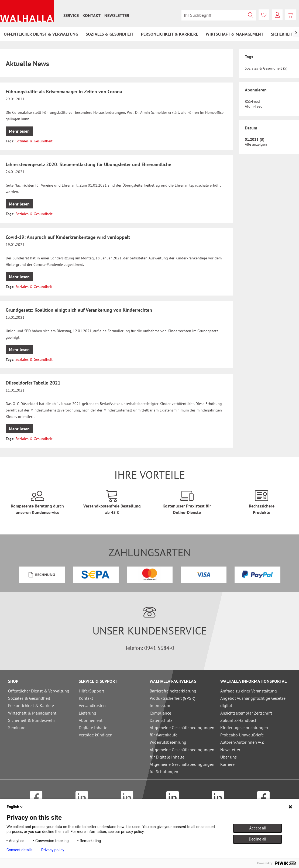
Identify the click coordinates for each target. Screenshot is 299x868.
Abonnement (91, 720)
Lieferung (87, 713)
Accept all (257, 828)
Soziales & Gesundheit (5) (266, 68)
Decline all (257, 839)
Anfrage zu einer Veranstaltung (249, 691)
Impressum (160, 705)
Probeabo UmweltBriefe (242, 735)
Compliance (160, 713)
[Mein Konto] (277, 15)
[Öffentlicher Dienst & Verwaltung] (41, 34)
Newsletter (117, 15)
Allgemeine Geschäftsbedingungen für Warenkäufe (182, 731)
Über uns (228, 757)
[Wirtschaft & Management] (235, 34)
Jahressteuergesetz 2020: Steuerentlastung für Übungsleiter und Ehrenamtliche (88, 164)
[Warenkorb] (290, 15)
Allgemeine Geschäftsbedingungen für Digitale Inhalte (182, 753)
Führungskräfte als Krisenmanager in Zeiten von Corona (64, 92)
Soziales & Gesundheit (34, 141)
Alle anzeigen (256, 144)
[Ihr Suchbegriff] (219, 15)
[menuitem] (71, 15)
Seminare (17, 728)
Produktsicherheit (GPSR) (172, 698)
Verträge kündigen (96, 735)
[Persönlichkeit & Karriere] (170, 34)
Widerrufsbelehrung (168, 742)
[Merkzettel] (264, 15)
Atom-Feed (254, 106)
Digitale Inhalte (93, 728)
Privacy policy (53, 850)
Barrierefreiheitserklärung (173, 691)
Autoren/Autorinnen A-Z (242, 742)
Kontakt (92, 15)
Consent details (20, 850)
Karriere (227, 764)
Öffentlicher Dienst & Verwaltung (39, 691)
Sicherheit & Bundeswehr (32, 720)
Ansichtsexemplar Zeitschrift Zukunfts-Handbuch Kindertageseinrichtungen (246, 720)
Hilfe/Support (91, 691)
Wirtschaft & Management (32, 713)
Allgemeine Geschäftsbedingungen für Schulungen (182, 768)
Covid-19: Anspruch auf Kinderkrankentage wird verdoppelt (68, 237)
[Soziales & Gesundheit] (110, 34)
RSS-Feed (252, 101)
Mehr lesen (19, 131)
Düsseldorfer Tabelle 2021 (33, 383)
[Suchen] (251, 15)
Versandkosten (92, 705)
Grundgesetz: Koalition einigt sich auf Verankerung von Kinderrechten (79, 310)
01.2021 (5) (255, 139)
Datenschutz (161, 720)
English (15, 807)
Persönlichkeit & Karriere (31, 705)
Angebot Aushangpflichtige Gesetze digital (253, 702)
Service (71, 15)
